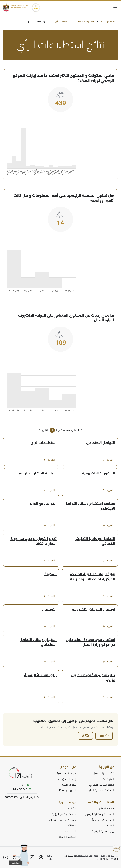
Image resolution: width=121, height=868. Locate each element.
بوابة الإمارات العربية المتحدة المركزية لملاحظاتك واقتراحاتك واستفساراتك (91, 577)
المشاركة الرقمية (86, 22)
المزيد (108, 460)
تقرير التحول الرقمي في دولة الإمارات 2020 (33, 541)
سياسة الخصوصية (66, 773)
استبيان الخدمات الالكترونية (94, 609)
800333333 (11, 797)
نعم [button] (104, 736)
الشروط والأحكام (67, 790)
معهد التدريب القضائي (102, 785)
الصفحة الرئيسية (109, 22)
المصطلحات (70, 831)
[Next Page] (43, 430)
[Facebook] (41, 857)
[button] (19, 857)
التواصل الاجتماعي (101, 443)
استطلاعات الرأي (63, 22)
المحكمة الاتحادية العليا (101, 790)
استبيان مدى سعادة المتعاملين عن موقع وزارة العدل (91, 642)
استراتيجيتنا (108, 779)
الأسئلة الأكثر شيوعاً (103, 820)
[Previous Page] (77, 430)
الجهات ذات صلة (67, 837)
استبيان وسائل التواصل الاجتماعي (38, 642)
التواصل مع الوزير (43, 504)
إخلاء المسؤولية (67, 779)
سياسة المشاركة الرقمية (37, 473)
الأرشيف (71, 809)
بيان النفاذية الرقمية (40, 675)
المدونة (50, 574)
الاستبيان (49, 609)
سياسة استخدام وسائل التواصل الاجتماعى (90, 506)
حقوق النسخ (69, 785)
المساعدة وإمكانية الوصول (99, 814)
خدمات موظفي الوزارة (64, 814)
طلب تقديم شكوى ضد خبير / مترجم (93, 677)
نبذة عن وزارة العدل (104, 773)
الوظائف (71, 826)
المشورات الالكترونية (99, 473)
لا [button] (85, 736)
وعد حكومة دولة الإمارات (62, 820)
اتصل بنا (110, 826)
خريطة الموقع (107, 809)
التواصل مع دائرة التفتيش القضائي (95, 541)
